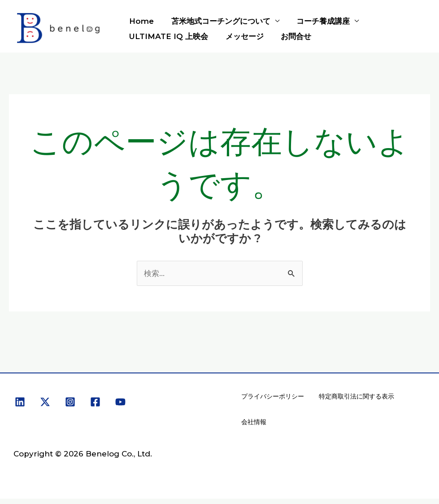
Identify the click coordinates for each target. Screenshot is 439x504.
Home (141, 21)
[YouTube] (120, 402)
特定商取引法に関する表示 (356, 398)
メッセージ (241, 36)
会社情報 (253, 426)
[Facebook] (95, 402)
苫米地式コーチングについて (218, 21)
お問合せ (291, 36)
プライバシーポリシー (272, 398)
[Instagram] (70, 402)
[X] (45, 402)
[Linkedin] (20, 402)
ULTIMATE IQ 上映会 (168, 36)
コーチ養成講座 (318, 21)
